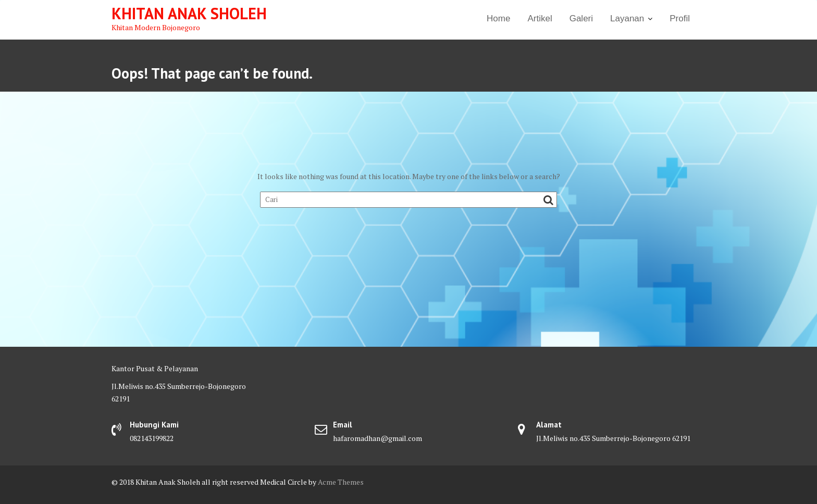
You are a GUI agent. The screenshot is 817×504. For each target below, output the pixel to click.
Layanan (627, 18)
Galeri (581, 18)
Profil (680, 18)
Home (498, 18)
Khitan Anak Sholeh (189, 13)
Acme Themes (341, 482)
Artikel (540, 18)
